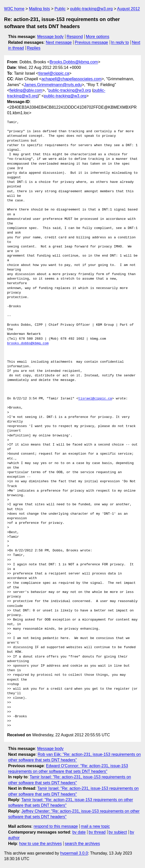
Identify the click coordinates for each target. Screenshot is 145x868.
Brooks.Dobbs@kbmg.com (74, 62)
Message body (50, 37)
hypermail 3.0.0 (74, 853)
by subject (118, 832)
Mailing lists (39, 9)
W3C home (14, 9)
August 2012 (129, 9)
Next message (59, 42)
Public (60, 9)
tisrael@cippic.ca (54, 73)
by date (79, 832)
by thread (97, 832)
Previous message (92, 42)
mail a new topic (95, 826)
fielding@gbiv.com (26, 90)
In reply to (120, 42)
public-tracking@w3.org (91, 9)
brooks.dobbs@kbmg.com (28, 343)
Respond (75, 37)
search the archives (83, 844)
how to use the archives (41, 844)
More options (98, 37)
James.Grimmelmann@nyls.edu (53, 85)
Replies (34, 48)
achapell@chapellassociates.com (72, 79)
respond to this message (56, 826)
